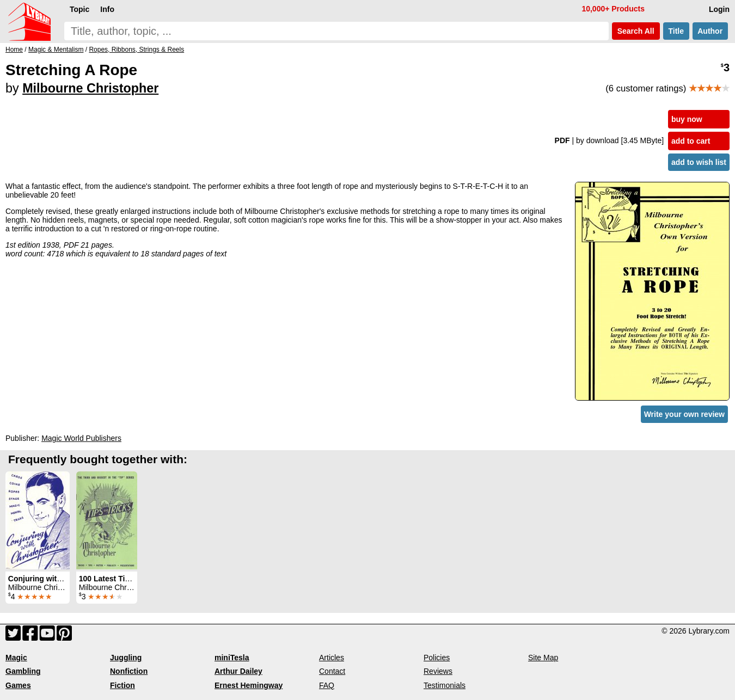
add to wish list (699, 162)
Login (719, 9)
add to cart (691, 141)
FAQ (327, 685)
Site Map (543, 658)
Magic (16, 658)
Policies (437, 658)
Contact (332, 671)
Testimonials (445, 685)
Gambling (23, 671)
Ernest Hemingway (249, 685)
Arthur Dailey (238, 671)
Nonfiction (129, 671)
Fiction (122, 685)
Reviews (438, 671)
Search (636, 31)
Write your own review (684, 414)
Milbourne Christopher (90, 88)
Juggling (126, 658)
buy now (687, 119)
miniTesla (232, 658)
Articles (332, 658)
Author (710, 31)
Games (18, 685)
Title (676, 31)
